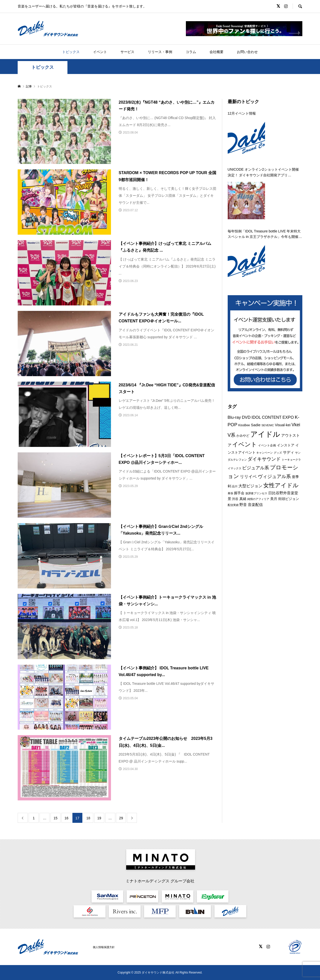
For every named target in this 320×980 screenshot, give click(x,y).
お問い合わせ (247, 52)
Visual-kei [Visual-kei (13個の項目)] (283, 425)
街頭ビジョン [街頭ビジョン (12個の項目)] (289, 499)
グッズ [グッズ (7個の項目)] (278, 453)
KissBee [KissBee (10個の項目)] (244, 425)
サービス (127, 52)
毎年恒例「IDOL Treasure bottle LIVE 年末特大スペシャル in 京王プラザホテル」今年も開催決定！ (265, 234)
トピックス (71, 52)
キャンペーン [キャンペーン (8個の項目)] (265, 453)
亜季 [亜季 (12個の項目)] (295, 477)
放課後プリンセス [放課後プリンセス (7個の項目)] (256, 493)
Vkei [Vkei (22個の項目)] (296, 425)
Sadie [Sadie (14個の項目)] (256, 425)
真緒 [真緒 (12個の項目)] (243, 499)
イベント (100, 52)
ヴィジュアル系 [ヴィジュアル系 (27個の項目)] (274, 476)
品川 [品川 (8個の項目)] (235, 486)
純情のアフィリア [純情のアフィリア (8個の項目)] (258, 499)
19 (99, 818)
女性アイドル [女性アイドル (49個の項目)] (281, 485)
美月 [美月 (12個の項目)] (274, 499)
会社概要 (216, 52)
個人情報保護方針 (104, 947)
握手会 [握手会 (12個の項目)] (239, 493)
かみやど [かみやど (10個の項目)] (243, 436)
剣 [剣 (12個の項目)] (229, 486)
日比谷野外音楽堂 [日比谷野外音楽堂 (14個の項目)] (283, 493)
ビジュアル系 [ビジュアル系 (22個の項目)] (256, 468)
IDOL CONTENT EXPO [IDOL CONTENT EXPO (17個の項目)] (273, 417)
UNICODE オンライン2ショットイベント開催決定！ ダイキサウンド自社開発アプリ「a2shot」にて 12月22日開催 (263, 173)
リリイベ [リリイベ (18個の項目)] (248, 477)
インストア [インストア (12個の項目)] (286, 445)
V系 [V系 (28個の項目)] (232, 435)
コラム (191, 52)
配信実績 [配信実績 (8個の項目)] (233, 505)
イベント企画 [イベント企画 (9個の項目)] (267, 445)
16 (66, 818)
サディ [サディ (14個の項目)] (289, 452)
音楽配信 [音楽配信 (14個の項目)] (255, 505)
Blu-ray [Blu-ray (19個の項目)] (234, 417)
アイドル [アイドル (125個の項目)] (265, 434)
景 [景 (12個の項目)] (229, 499)
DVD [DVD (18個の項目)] (246, 417)
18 (88, 818)
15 (55, 818)
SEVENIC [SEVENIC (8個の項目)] (268, 425)
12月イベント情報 (242, 113)
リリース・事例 (160, 52)
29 (121, 818)
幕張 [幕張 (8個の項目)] (230, 493)
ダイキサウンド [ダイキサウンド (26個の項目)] (264, 459)
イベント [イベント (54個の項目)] (245, 444)
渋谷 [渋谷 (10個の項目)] (235, 499)
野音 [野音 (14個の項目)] (243, 505)
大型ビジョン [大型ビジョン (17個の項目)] (250, 486)
